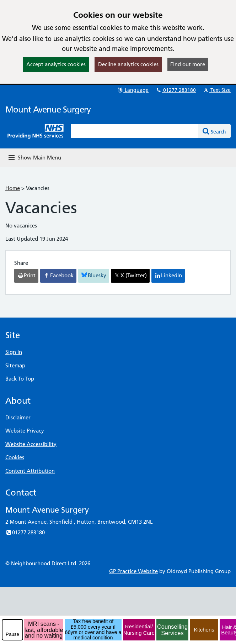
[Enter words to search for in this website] (135, 131)
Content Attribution (30, 471)
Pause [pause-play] (12, 634)
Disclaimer (18, 417)
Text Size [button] (217, 90)
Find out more (188, 64)
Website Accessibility (31, 444)
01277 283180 (176, 90)
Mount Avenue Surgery (48, 109)
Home (13, 188)
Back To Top (20, 379)
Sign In (14, 352)
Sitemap (15, 365)
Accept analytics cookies (56, 64)
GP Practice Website (133, 571)
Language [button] (133, 90)
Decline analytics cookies (128, 64)
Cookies (15, 457)
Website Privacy (25, 431)
